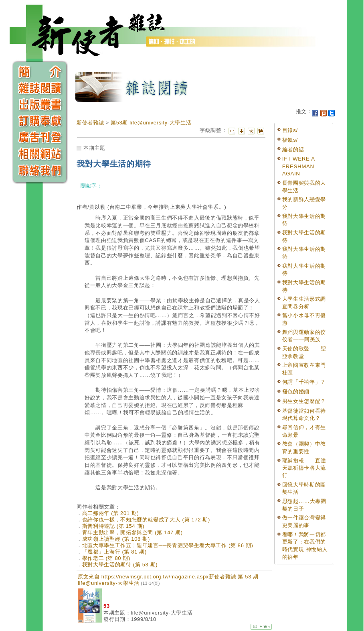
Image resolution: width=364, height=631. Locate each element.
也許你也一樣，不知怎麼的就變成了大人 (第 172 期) (146, 520)
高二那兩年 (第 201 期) (111, 513)
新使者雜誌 (90, 123)
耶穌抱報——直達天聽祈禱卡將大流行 (304, 468)
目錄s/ (290, 130)
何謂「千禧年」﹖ (304, 382)
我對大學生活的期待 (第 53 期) (120, 565)
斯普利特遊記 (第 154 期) (113, 526)
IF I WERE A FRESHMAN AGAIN (298, 166)
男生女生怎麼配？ (304, 401)
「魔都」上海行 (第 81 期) (114, 552)
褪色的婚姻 (296, 392)
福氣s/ (290, 140)
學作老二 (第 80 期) (106, 558)
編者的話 (293, 150)
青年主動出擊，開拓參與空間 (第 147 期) (132, 532)
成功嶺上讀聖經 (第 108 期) (116, 539)
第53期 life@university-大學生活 (151, 123)
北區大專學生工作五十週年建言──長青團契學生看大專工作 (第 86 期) (168, 545)
